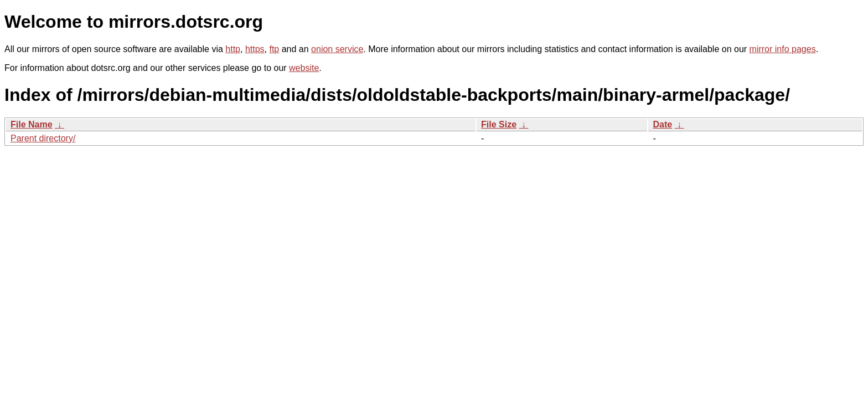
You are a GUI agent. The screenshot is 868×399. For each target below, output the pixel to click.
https (255, 49)
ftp (274, 49)
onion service (337, 49)
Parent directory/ (43, 138)
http (233, 49)
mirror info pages (783, 49)
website (304, 68)
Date (662, 124)
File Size (499, 124)
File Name (32, 124)
